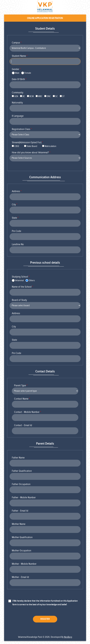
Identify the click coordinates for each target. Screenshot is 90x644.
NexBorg (68, 637)
